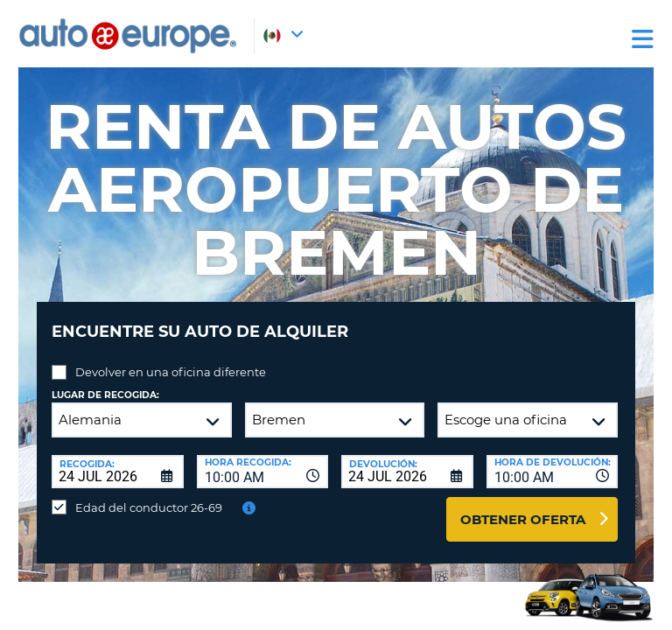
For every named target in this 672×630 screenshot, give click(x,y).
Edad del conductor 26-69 (149, 507)
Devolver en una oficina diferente (171, 372)
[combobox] (263, 472)
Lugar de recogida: (105, 395)
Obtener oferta (523, 519)
